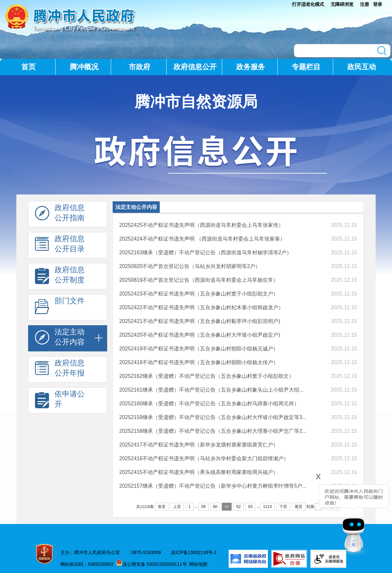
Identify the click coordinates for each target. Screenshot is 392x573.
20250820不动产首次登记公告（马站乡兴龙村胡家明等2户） (190, 266)
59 (203, 507)
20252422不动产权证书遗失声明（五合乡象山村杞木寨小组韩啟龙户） (201, 307)
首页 (28, 67)
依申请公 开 (60, 401)
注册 (365, 4)
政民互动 (362, 67)
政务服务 (251, 67)
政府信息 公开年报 (60, 370)
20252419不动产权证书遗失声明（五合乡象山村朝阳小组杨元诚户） (199, 349)
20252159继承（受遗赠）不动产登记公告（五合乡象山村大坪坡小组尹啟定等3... (213, 417)
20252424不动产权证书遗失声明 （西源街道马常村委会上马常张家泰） (202, 239)
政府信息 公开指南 (60, 214)
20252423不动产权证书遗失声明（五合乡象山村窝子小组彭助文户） (199, 294)
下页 (283, 507)
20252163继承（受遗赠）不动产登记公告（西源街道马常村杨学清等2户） (205, 253)
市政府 (139, 67)
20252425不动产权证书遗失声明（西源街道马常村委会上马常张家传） (201, 225)
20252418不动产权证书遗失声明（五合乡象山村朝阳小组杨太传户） (199, 362)
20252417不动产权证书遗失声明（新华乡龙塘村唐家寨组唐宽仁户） (199, 445)
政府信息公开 (195, 67)
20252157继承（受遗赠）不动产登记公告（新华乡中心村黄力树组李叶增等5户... (213, 486)
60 (215, 507)
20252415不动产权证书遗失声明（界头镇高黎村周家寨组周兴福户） (199, 472)
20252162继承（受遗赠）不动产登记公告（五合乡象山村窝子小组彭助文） (207, 376)
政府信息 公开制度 (60, 277)
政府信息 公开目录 (60, 245)
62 (238, 507)
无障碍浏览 (342, 4)
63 (250, 507)
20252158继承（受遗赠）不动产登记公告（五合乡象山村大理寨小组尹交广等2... (213, 431)
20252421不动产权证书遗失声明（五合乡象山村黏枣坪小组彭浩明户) (200, 321)
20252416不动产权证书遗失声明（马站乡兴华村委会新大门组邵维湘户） (204, 458)
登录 (378, 4)
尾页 (299, 507)
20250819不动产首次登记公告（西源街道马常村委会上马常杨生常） (199, 280)
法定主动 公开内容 (60, 339)
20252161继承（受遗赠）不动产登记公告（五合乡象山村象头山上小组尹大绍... (212, 390)
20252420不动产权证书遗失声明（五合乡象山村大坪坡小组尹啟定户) (200, 335)
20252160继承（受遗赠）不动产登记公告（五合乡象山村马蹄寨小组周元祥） (209, 404)
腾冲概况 (84, 67)
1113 (267, 507)
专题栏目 (306, 67)
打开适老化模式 (308, 4)
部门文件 (60, 308)
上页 (177, 507)
